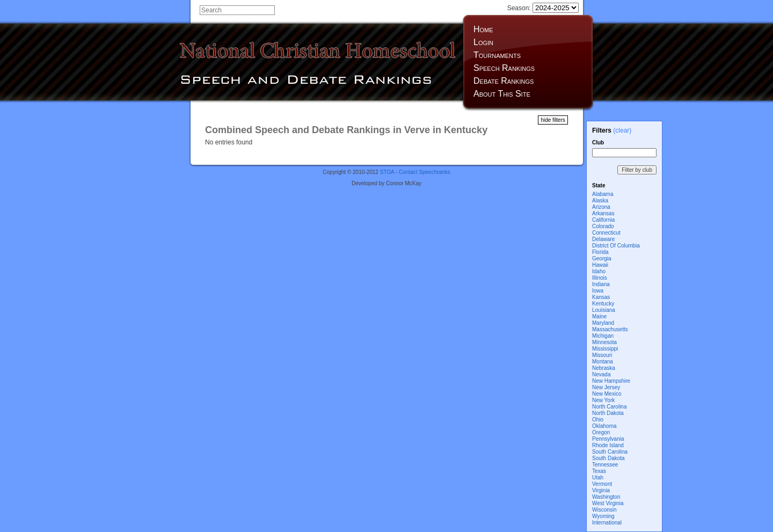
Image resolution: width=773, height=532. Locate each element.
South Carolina (610, 452)
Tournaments (497, 55)
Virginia (601, 490)
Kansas (601, 297)
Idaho (599, 271)
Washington (606, 497)
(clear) (622, 130)
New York (603, 400)
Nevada (601, 374)
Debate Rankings (504, 81)
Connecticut (606, 233)
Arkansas (603, 213)
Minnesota (604, 342)
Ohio (598, 420)
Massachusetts (610, 329)
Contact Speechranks (425, 172)
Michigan (603, 336)
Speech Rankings (504, 68)
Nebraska (604, 368)
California (603, 220)
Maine (599, 316)
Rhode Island (608, 445)
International (607, 523)
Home (483, 29)
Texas (599, 471)
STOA (387, 172)
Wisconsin (604, 510)
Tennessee (605, 465)
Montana (603, 362)
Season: (543, 8)
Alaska (600, 201)
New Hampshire (611, 381)
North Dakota (608, 413)
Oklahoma (604, 426)
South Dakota (608, 458)
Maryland (603, 323)
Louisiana (604, 310)
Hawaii (600, 265)
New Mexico (607, 394)
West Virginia (608, 503)
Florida (600, 252)
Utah (598, 478)
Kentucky (603, 304)
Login (483, 42)
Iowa (598, 291)
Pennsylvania (608, 439)
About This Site (502, 94)
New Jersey (606, 387)
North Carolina (609, 407)
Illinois (600, 278)
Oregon (601, 432)
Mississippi (605, 349)
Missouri (602, 355)
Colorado (603, 226)
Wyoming (603, 516)
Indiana (601, 284)
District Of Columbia (616, 246)
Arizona (601, 207)
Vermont (602, 484)
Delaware (603, 239)
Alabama (603, 194)
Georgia (602, 258)
